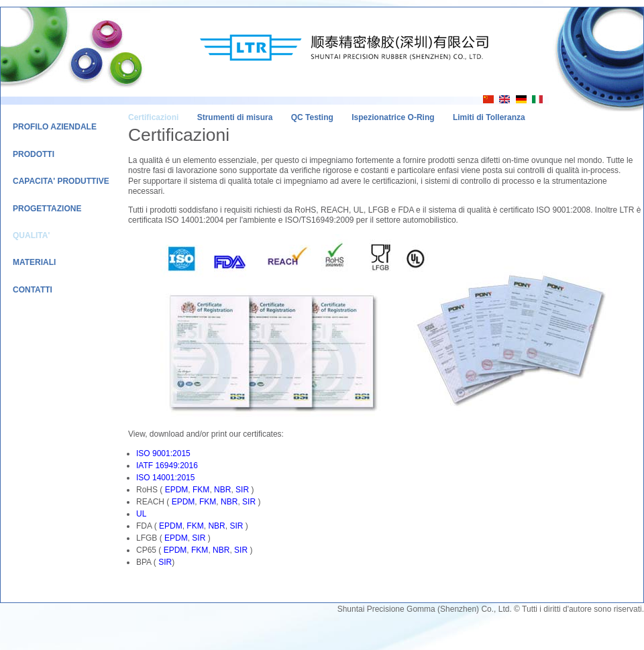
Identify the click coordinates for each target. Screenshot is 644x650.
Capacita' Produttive (61, 181)
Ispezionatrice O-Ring (393, 117)
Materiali (34, 262)
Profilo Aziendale (55, 127)
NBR (222, 490)
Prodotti (34, 154)
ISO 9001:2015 (163, 453)
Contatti (33, 290)
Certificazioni (153, 117)
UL (141, 514)
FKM (201, 490)
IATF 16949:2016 (167, 466)
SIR (242, 490)
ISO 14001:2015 (165, 478)
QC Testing (312, 117)
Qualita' (31, 235)
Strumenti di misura (235, 117)
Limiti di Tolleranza (489, 117)
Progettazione (47, 209)
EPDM (177, 490)
